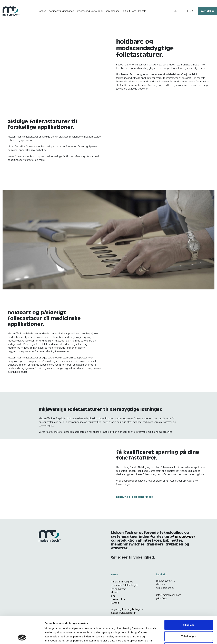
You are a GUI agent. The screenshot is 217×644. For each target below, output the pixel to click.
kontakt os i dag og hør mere (135, 497)
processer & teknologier (90, 11)
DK (175, 11)
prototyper (185, 536)
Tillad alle (189, 599)
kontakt (142, 11)
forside (42, 11)
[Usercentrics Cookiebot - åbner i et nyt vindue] (22, 637)
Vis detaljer (176, 637)
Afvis (189, 622)
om (134, 11)
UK (191, 11)
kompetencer (113, 11)
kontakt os (208, 11)
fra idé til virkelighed (122, 582)
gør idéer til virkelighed (61, 11)
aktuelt (126, 11)
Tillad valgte (189, 611)
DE (183, 11)
